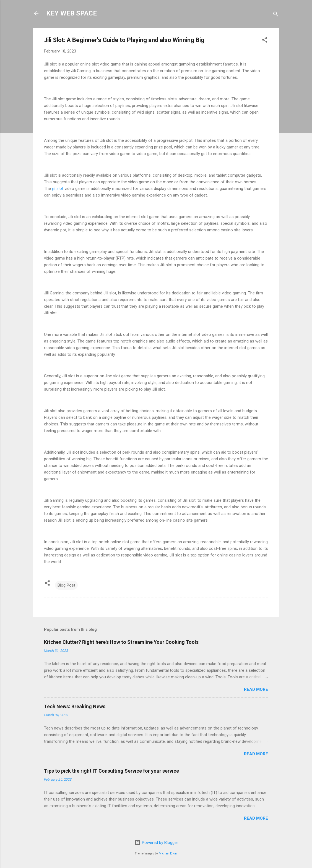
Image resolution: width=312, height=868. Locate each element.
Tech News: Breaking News (75, 706)
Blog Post (66, 585)
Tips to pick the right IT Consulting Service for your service (111, 771)
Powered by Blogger (156, 843)
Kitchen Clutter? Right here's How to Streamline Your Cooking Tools (121, 642)
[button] (265, 41)
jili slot (58, 189)
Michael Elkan (168, 853)
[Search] (276, 15)
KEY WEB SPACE (71, 13)
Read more (256, 689)
